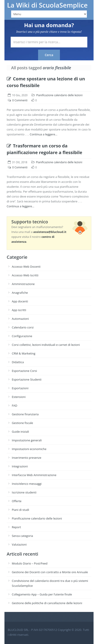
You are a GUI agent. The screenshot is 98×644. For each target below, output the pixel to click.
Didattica (18, 362)
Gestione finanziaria (25, 414)
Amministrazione (23, 284)
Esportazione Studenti (27, 379)
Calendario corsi (23, 327)
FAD (14, 406)
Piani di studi (20, 510)
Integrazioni (20, 466)
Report (16, 527)
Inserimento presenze (27, 458)
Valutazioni (19, 544)
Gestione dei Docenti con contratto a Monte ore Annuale (50, 572)
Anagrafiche (20, 293)
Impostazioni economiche (29, 449)
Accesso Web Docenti (26, 267)
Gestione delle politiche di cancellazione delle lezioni (47, 603)
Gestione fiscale (22, 423)
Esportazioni (20, 388)
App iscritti (19, 310)
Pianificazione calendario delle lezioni (59, 95)
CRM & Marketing (23, 353)
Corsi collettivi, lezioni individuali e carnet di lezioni (46, 345)
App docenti (20, 301)
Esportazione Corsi (24, 371)
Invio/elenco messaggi (27, 484)
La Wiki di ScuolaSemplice (47, 5)
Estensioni (19, 397)
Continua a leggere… (44, 134)
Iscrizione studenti (24, 492)
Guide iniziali (20, 432)
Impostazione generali (27, 440)
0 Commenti (20, 100)
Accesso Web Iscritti (25, 275)
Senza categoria (22, 536)
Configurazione (22, 336)
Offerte (17, 501)
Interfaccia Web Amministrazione (34, 475)
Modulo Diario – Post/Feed (30, 563)
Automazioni (20, 319)
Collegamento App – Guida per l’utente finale (42, 594)
